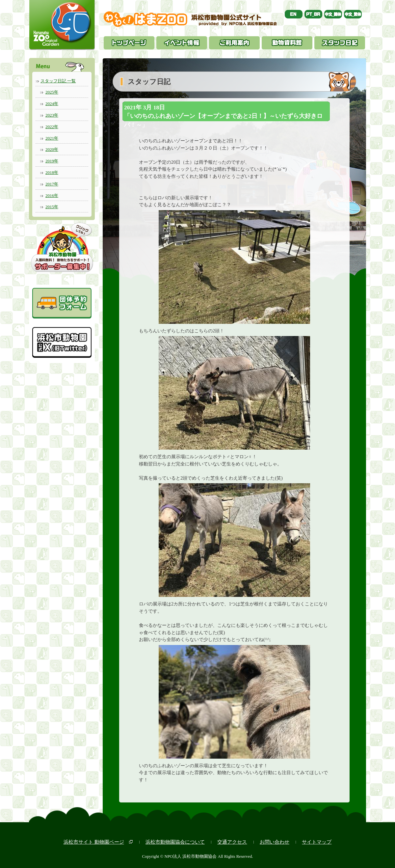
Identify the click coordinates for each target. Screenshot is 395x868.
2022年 (52, 127)
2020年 (52, 149)
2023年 (52, 115)
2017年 (52, 184)
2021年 (52, 138)
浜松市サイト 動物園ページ (94, 842)
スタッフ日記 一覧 (58, 81)
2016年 (52, 196)
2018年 (52, 172)
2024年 (52, 104)
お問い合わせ (275, 842)
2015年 (52, 207)
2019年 (52, 161)
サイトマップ (317, 842)
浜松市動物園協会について (175, 842)
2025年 (52, 92)
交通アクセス (232, 842)
